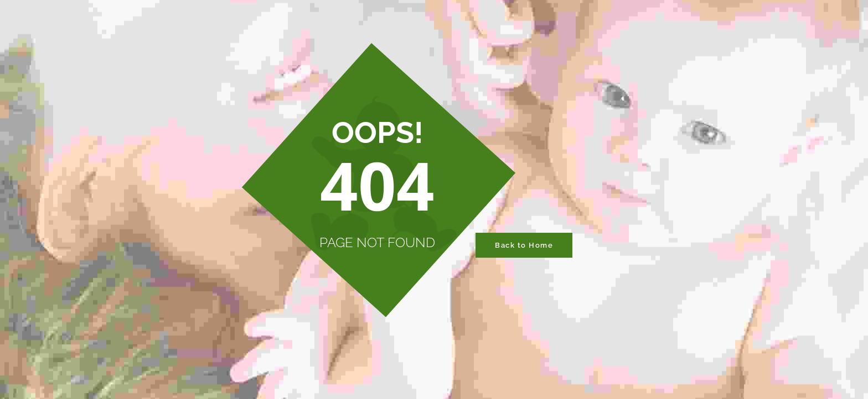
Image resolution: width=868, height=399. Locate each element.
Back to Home (524, 245)
